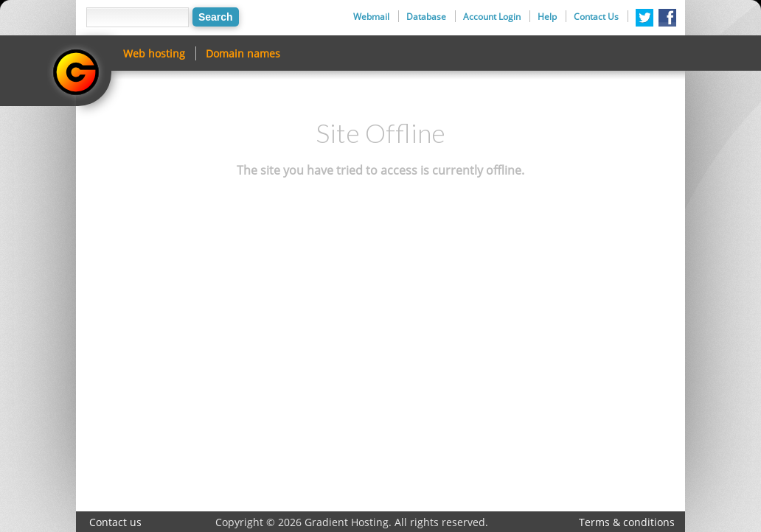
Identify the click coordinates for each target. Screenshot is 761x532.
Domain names (243, 53)
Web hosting (154, 53)
